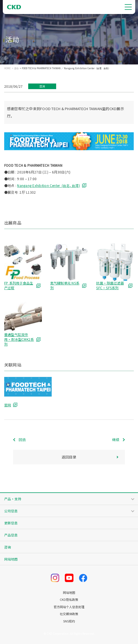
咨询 (8, 547)
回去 (22, 440)
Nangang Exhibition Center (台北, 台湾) (48, 185)
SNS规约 (69, 621)
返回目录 (69, 457)
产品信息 (11, 535)
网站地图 (11, 559)
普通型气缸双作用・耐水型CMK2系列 (19, 339)
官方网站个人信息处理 (69, 607)
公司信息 (11, 511)
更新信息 (11, 523)
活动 (16, 68)
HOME (7, 68)
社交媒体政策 (69, 614)
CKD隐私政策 (69, 600)
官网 (8, 405)
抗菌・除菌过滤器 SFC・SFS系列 (110, 285)
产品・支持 (13, 499)
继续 (116, 440)
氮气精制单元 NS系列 (65, 285)
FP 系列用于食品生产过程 (19, 285)
